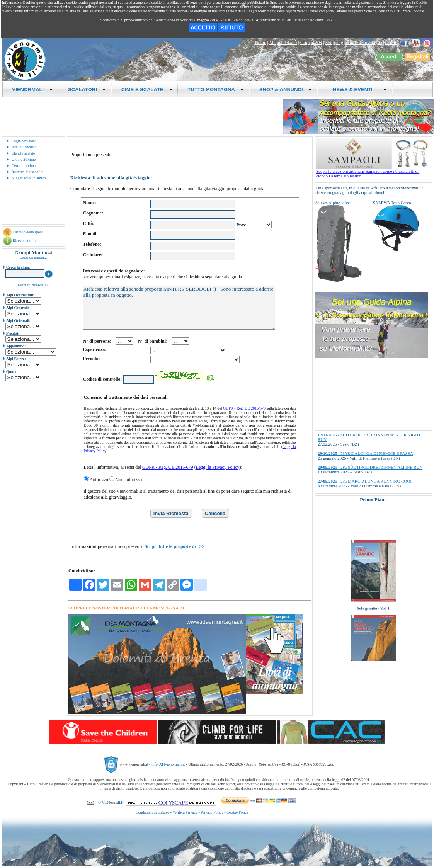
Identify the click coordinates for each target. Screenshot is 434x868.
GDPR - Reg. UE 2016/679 (244, 408)
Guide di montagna (364, 43)
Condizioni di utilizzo (152, 812)
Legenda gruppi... (33, 257)
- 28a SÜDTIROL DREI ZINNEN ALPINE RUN (370, 467)
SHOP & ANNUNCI (286, 89)
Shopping (334, 43)
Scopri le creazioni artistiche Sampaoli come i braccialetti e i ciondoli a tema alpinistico (374, 172)
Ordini (391, 43)
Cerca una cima (24, 166)
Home (260, 43)
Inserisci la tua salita (27, 172)
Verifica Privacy (185, 812)
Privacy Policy (212, 812)
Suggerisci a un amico (29, 178)
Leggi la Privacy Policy (218, 467)
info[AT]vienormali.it (168, 764)
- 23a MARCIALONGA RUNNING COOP (365, 481)
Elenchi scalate (23, 153)
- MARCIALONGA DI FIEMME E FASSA (365, 453)
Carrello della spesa (28, 232)
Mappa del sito (283, 43)
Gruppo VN (311, 43)
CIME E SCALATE (147, 89)
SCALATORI (87, 89)
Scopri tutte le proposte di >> (174, 546)
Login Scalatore (24, 141)
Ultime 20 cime (24, 159)
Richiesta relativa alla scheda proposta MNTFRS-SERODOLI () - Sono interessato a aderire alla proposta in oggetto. (179, 308)
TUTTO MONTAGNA (216, 89)
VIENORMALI (33, 89)
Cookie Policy (237, 812)
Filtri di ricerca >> (33, 285)
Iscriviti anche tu (25, 147)
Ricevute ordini (25, 241)
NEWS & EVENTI (357, 89)
